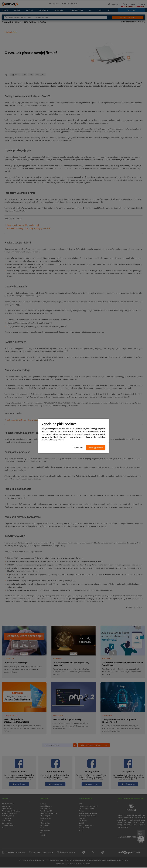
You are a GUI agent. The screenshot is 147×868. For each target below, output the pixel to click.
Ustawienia (78, 448)
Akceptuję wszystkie (96, 448)
